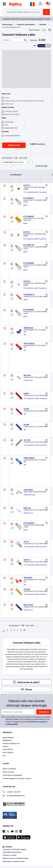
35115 (26, 542)
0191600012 (29, 198)
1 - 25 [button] (15, 158)
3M (25, 335)
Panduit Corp (28, 380)
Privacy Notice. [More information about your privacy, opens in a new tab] (20, 858)
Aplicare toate (14, 145)
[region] (27, 852)
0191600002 (29, 310)
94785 (26, 409)
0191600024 (29, 523)
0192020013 (29, 295)
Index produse (7, 25)
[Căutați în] (13, 40)
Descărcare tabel (41, 166)
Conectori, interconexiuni (26, 25)
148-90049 (28, 490)
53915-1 (27, 560)
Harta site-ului (8, 749)
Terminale (43, 25)
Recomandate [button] (13, 162)
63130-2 (27, 232)
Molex (25, 205)
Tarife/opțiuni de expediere (12, 775)
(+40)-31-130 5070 (12, 792)
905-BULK (28, 578)
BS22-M (27, 508)
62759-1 (27, 185)
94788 (26, 425)
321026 (27, 589)
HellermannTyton (30, 495)
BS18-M (27, 375)
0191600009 (29, 263)
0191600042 (29, 216)
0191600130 (29, 245)
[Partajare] (49, 30)
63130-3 (27, 281)
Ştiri (4, 756)
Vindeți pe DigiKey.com (11, 744)
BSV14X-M (28, 605)
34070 (26, 394)
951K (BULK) (29, 343)
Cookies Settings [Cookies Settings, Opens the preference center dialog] (26, 863)
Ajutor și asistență (9, 769)
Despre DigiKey (8, 738)
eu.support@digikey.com (14, 796)
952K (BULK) (29, 458)
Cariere (5, 747)
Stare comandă (8, 772)
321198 (27, 440)
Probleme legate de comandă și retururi (17, 779)
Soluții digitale (8, 752)
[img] (15, 5)
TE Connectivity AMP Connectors (35, 192)
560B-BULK (29, 328)
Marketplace (7, 740)
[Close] (50, 841)
